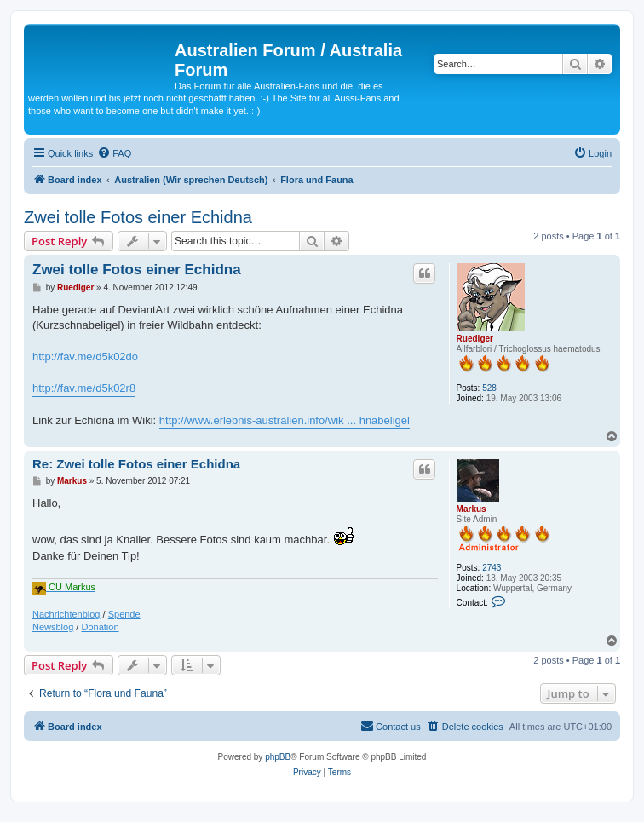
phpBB (278, 757)
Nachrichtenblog (66, 614)
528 (489, 388)
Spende (124, 614)
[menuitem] (114, 153)
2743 (492, 568)
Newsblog (53, 627)
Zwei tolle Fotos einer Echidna (138, 217)
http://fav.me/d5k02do (85, 356)
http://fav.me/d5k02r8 (84, 388)
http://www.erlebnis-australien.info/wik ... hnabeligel (285, 420)
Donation (100, 627)
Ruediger (475, 339)
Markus (471, 509)
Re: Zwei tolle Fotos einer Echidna (136, 464)
